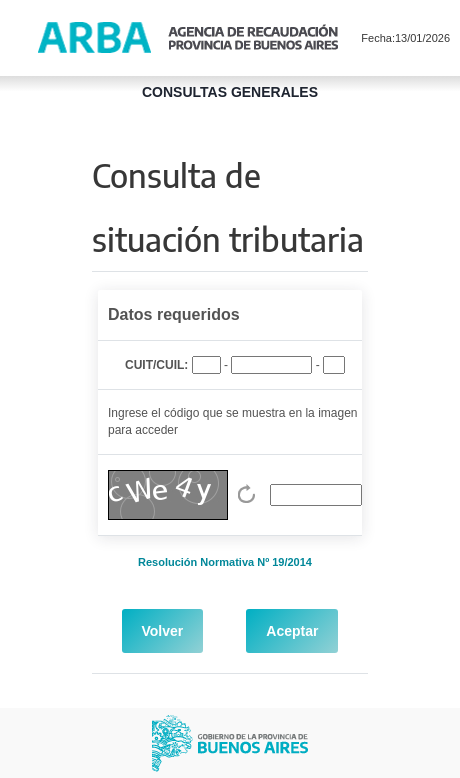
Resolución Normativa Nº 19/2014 (225, 562)
